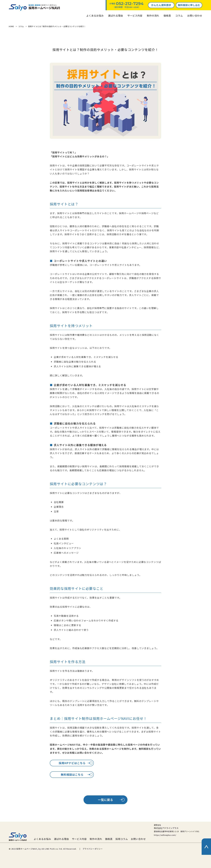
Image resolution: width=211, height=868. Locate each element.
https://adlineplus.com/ (165, 835)
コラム (179, 16)
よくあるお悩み (95, 16)
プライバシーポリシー (93, 849)
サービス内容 (135, 16)
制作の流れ (153, 16)
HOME (11, 26)
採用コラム (122, 839)
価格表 (167, 16)
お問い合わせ (195, 16)
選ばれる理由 (116, 16)
